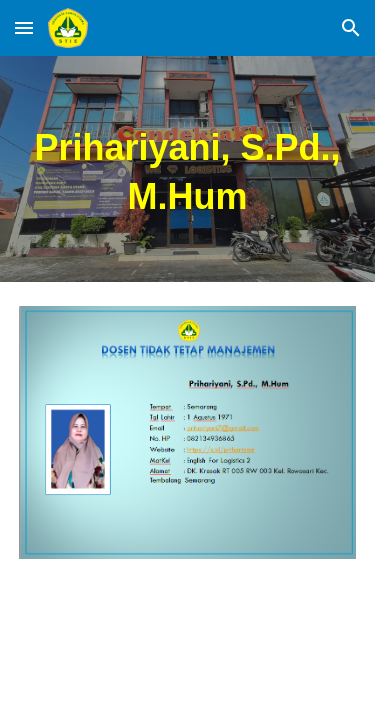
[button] (24, 27)
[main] (188, 169)
